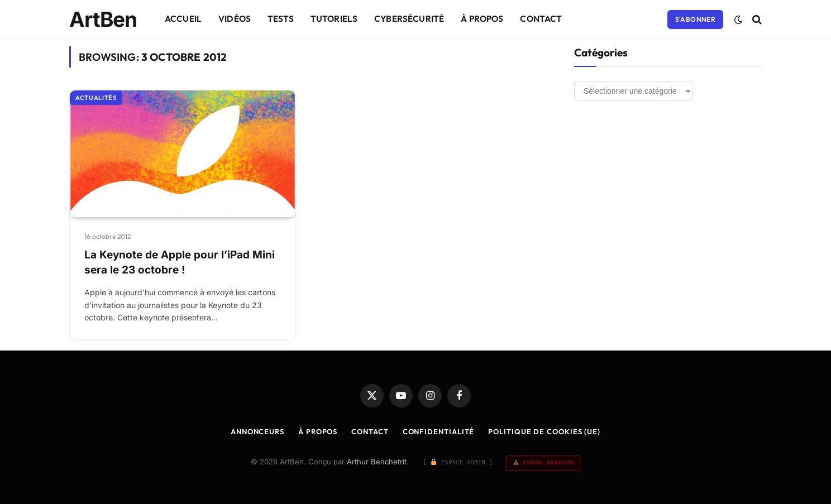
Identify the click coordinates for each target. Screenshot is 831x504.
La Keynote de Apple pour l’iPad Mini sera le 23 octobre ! (180, 262)
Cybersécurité (409, 19)
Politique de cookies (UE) (544, 431)
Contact (541, 19)
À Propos (482, 19)
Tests (281, 19)
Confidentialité (439, 431)
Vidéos (235, 19)
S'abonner (695, 19)
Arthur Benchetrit (377, 462)
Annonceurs (257, 431)
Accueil (183, 19)
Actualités (96, 98)
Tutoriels (334, 19)
